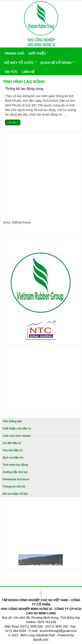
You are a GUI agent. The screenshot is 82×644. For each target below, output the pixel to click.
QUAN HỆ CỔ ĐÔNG (56, 63)
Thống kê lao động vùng (24, 89)
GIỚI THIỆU (37, 53)
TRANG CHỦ (14, 53)
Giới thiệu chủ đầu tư (17, 428)
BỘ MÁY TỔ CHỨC (19, 63)
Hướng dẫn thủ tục (15, 472)
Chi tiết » (13, 122)
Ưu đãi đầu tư (12, 443)
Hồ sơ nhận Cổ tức (15, 494)
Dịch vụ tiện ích (13, 458)
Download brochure (16, 479)
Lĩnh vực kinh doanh (17, 436)
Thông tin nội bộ (14, 487)
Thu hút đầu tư (13, 450)
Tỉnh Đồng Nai (12, 421)
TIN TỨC (11, 72)
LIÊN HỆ (28, 72)
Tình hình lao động (15, 465)
